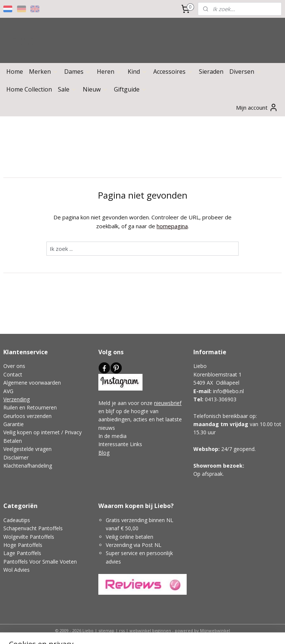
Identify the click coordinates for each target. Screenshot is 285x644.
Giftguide (130, 89)
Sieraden (211, 72)
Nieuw (95, 89)
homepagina (172, 226)
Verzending (17, 399)
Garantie (14, 424)
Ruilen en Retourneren (30, 407)
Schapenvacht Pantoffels (33, 528)
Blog (104, 453)
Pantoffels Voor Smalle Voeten (40, 562)
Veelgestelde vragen (27, 449)
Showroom (207, 466)
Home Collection (29, 89)
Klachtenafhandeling (28, 466)
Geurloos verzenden (27, 416)
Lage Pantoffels (22, 553)
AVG (8, 391)
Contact (13, 374)
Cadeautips (17, 520)
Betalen (13, 441)
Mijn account (257, 107)
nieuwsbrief (168, 403)
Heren (109, 72)
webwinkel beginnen (150, 630)
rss (122, 630)
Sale (67, 89)
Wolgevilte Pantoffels (29, 537)
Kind (137, 72)
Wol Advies (17, 570)
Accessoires (173, 72)
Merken (44, 72)
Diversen (245, 72)
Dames (78, 72)
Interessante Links (120, 444)
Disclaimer (16, 457)
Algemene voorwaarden (32, 383)
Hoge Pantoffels (23, 545)
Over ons (14, 366)
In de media (112, 436)
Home (15, 72)
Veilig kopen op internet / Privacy (42, 432)
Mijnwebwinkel (215, 630)
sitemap (106, 630)
